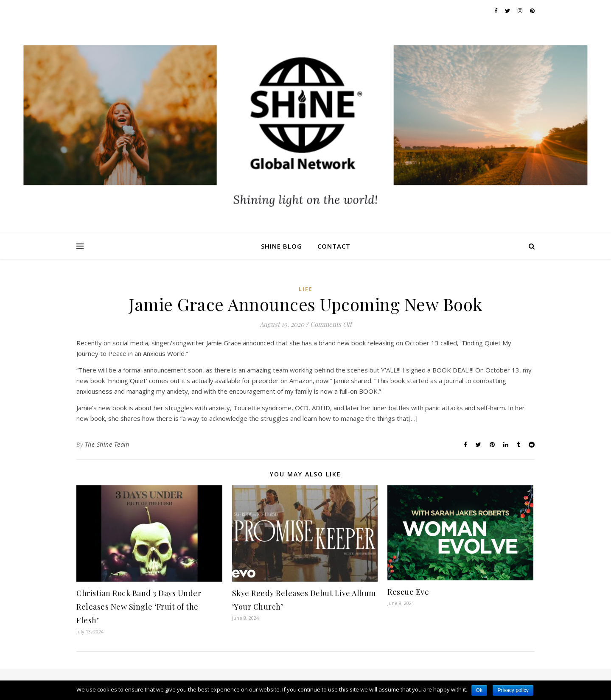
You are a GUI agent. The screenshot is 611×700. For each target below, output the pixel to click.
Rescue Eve (408, 592)
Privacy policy (513, 690)
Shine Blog (282, 246)
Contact (334, 246)
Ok (479, 690)
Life (306, 289)
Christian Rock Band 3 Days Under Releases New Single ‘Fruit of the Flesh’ (139, 607)
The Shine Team (107, 444)
